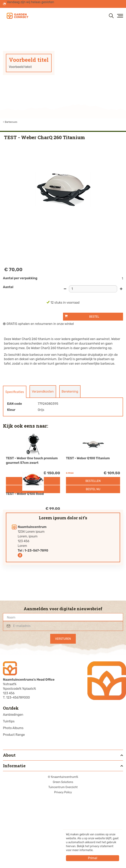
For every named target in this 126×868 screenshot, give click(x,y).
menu (120, 16)
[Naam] (63, 687)
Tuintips (9, 791)
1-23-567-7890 (36, 620)
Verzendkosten (43, 391)
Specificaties (15, 392)
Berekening (70, 391)
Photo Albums (13, 798)
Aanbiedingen (13, 784)
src (111, 16)
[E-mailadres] (63, 696)
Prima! (92, 858)
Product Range (14, 804)
